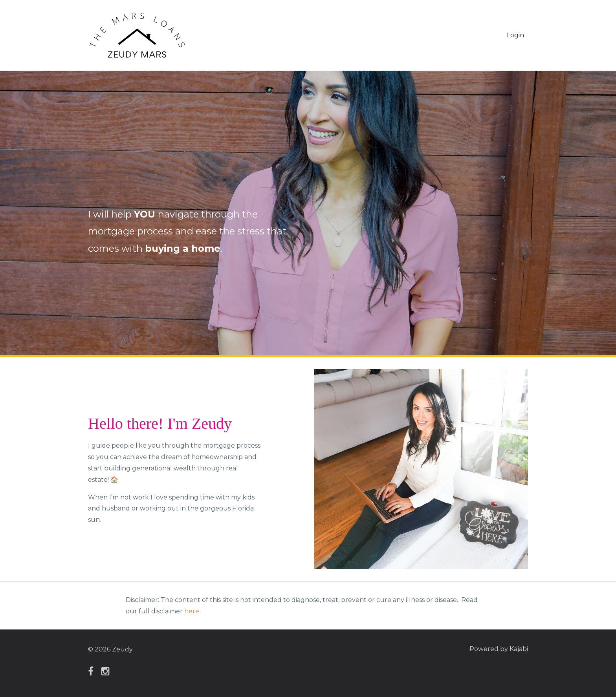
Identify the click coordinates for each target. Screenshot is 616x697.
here (192, 611)
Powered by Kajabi (499, 649)
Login (515, 35)
